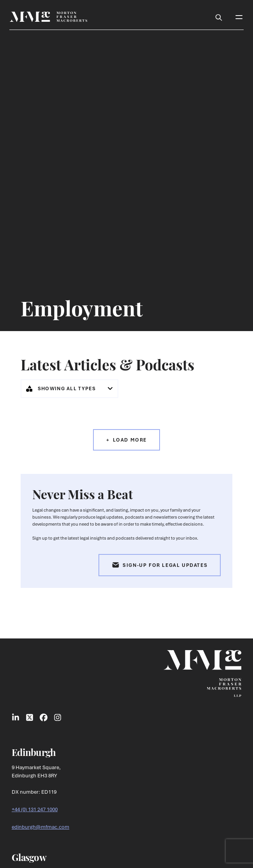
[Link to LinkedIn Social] (16, 717)
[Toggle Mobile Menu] (239, 17)
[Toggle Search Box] (219, 17)
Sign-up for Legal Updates (160, 565)
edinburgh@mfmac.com (40, 827)
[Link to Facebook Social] (44, 717)
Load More (130, 440)
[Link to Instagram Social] (58, 717)
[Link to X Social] (30, 717)
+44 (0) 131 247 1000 (35, 809)
